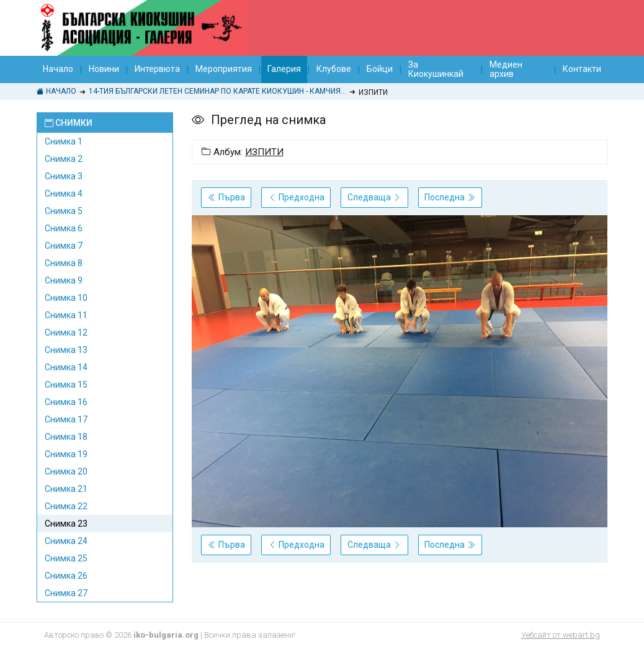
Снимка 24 (66, 541)
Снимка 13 (66, 350)
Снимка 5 (64, 211)
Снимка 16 (66, 402)
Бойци (380, 69)
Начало (58, 69)
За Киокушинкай (436, 69)
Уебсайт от (561, 635)
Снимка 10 (66, 298)
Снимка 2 (64, 159)
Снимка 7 (64, 246)
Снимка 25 (66, 558)
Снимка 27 (66, 593)
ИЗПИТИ (264, 152)
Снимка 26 (66, 576)
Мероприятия (224, 69)
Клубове (334, 69)
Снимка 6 (64, 228)
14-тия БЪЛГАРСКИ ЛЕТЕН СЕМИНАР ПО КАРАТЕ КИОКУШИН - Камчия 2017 (217, 91)
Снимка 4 (64, 194)
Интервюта (157, 69)
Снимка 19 (66, 454)
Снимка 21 (66, 489)
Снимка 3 (64, 176)
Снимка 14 (66, 367)
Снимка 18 (66, 437)
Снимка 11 (66, 315)
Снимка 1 (64, 141)
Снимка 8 (64, 263)
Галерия (284, 69)
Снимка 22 (66, 506)
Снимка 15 (66, 385)
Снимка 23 (66, 524)
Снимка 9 (64, 280)
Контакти (582, 69)
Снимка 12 (66, 332)
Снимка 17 (66, 419)
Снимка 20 (66, 471)
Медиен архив (506, 69)
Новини (104, 69)
